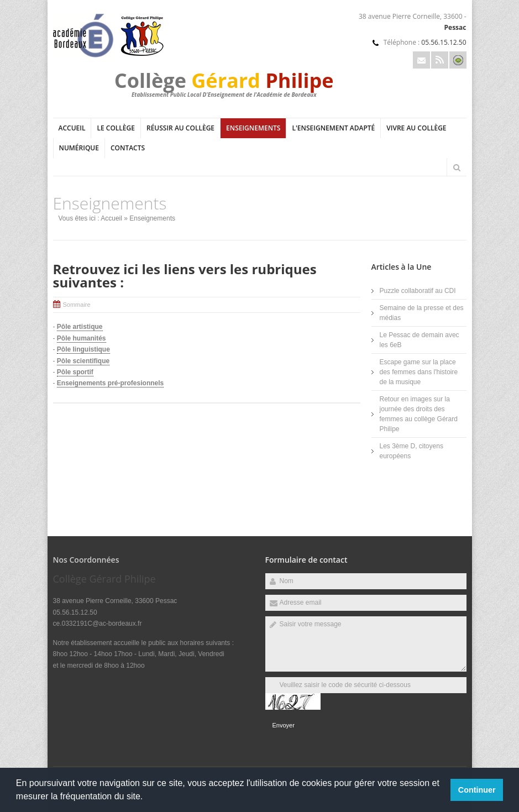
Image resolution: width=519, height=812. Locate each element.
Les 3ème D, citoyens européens (411, 451)
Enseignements (253, 128)
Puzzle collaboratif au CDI (418, 291)
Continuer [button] (477, 790)
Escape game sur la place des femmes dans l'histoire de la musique (419, 372)
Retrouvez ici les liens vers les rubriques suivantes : (185, 276)
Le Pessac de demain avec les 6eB (420, 340)
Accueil (72, 128)
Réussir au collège (180, 128)
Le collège (116, 128)
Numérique (79, 148)
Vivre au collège (416, 128)
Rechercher (457, 167)
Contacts (128, 148)
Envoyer (284, 725)
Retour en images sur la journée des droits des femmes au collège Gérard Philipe (419, 414)
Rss (440, 60)
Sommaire (77, 305)
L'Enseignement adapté (333, 128)
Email (421, 60)
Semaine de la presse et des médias (422, 313)
